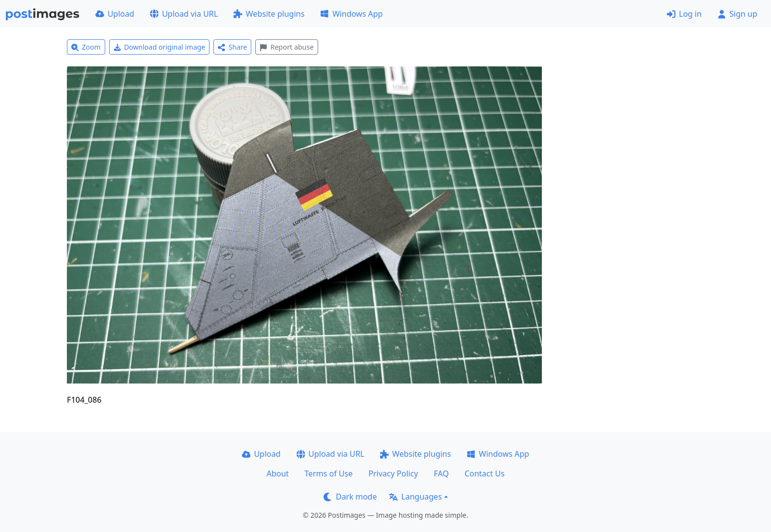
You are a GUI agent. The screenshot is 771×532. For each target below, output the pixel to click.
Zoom (86, 47)
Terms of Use (328, 473)
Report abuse (286, 47)
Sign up (737, 14)
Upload (115, 14)
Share (232, 47)
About (278, 473)
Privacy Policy (393, 473)
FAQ (441, 473)
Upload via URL (184, 14)
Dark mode (350, 497)
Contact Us (485, 473)
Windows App (351, 14)
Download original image (160, 47)
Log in (684, 14)
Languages (415, 497)
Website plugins (269, 14)
